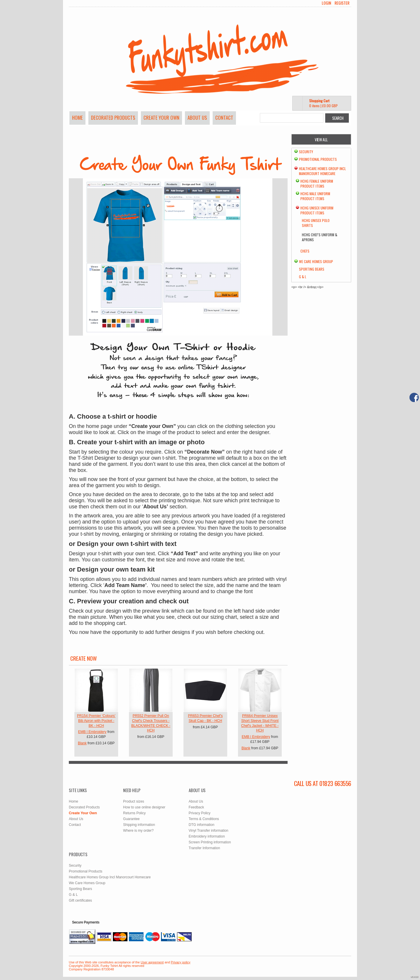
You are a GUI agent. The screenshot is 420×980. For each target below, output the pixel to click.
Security (306, 152)
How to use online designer (144, 807)
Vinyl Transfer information (209, 831)
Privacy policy (181, 962)
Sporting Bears (312, 269)
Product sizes (134, 801)
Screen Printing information (210, 842)
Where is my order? (138, 831)
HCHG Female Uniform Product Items (317, 184)
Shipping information (139, 825)
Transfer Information (204, 848)
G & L (303, 277)
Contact (224, 118)
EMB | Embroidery (92, 732)
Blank (82, 743)
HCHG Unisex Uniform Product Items (317, 210)
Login (326, 3)
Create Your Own (161, 118)
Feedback (196, 807)
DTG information (202, 825)
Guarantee (131, 819)
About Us (197, 118)
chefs (305, 251)
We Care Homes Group (316, 261)
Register (342, 3)
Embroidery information (207, 836)
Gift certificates (80, 900)
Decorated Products (113, 118)
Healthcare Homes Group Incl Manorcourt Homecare (322, 171)
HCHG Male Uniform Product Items (315, 196)
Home (77, 118)
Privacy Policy (200, 813)
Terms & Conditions (204, 819)
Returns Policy (134, 813)
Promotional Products (318, 159)
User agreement (152, 962)
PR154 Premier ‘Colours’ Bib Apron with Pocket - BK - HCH (96, 721)
